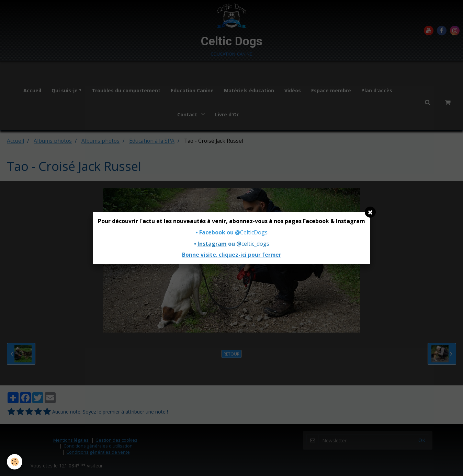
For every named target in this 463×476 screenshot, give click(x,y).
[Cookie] (15, 462)
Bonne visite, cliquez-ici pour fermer (232, 255)
